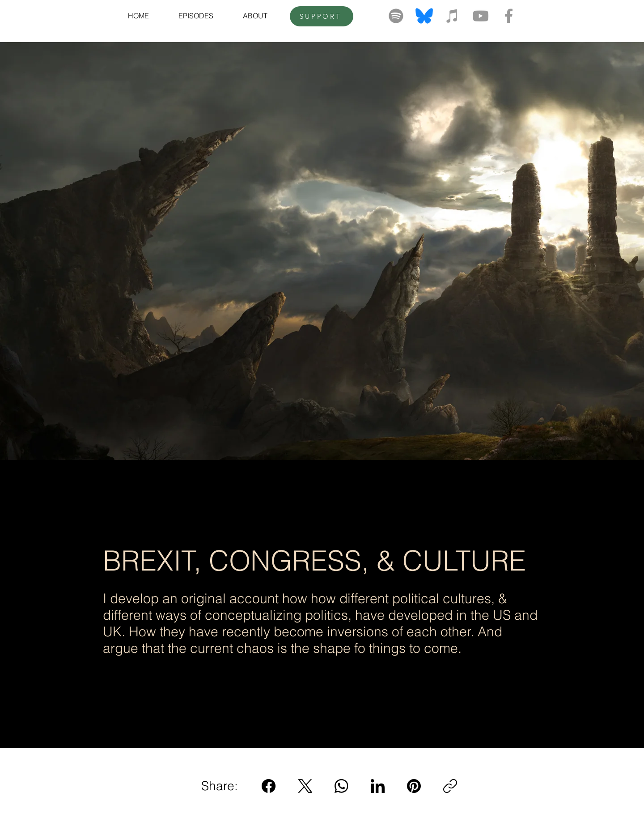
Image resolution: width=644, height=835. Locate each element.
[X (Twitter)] (305, 786)
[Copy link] (450, 786)
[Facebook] (269, 786)
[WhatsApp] (341, 786)
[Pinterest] (414, 786)
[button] (196, 16)
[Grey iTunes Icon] (452, 16)
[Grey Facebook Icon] (509, 16)
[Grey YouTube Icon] (481, 16)
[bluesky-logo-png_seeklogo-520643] (424, 16)
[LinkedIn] (378, 786)
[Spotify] (396, 16)
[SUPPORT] (322, 16)
